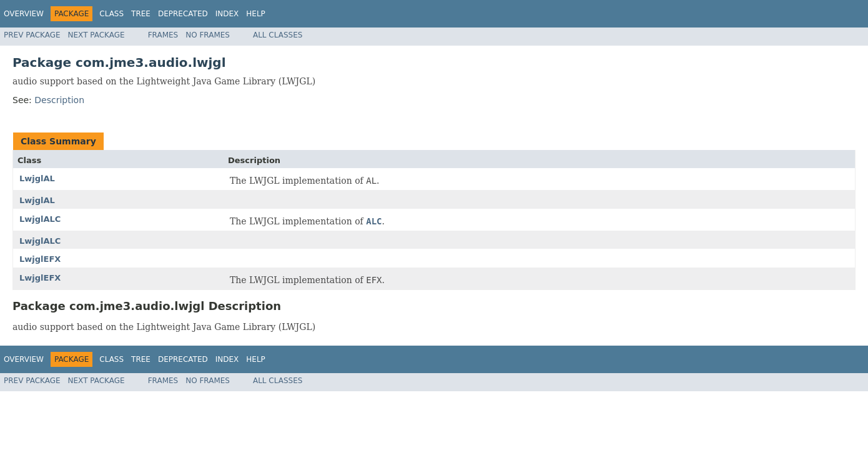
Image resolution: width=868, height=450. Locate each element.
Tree (141, 14)
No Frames (208, 35)
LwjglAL (37, 178)
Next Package (96, 35)
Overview (24, 14)
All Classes (278, 35)
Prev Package (32, 35)
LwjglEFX (40, 259)
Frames (163, 35)
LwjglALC (40, 219)
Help (256, 14)
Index (227, 14)
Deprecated (183, 14)
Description (59, 100)
